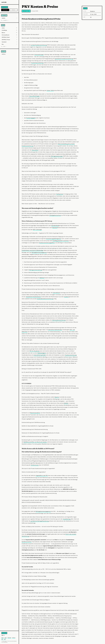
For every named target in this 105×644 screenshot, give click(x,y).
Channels (9, 638)
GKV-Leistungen (37, 230)
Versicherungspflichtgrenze (54, 239)
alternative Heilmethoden (55, 330)
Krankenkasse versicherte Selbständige (32, 250)
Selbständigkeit (42, 353)
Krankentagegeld (31, 118)
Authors (4, 54)
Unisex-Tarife (50, 90)
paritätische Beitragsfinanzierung (40, 521)
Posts (3, 638)
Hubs (6, 638)
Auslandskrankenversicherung (45, 299)
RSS (2, 639)
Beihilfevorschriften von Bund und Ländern (35, 442)
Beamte (57, 397)
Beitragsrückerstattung (36, 270)
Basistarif (55, 228)
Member (14, 10)
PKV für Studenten (35, 351)
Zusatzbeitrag (67, 519)
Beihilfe (66, 403)
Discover (5, 10)
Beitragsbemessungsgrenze (39, 252)
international (56, 293)
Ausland (66, 297)
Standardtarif (55, 226)
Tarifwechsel (60, 194)
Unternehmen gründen (40, 355)
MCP (5, 639)
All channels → (5, 20)
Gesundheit (35, 150)
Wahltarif (42, 278)
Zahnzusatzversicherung (59, 320)
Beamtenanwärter (35, 413)
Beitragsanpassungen (57, 156)
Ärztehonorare (35, 465)
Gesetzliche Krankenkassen (33, 297)
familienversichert (27, 542)
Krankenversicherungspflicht (47, 243)
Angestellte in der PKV (42, 476)
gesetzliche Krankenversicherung (64, 59)
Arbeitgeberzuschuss (55, 215)
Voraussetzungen (39, 55)
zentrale (4, 2)
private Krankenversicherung (39, 45)
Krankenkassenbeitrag (37, 63)
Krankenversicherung (71, 355)
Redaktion (26, 11)
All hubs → (4, 47)
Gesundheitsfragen (34, 96)
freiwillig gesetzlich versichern (61, 241)
